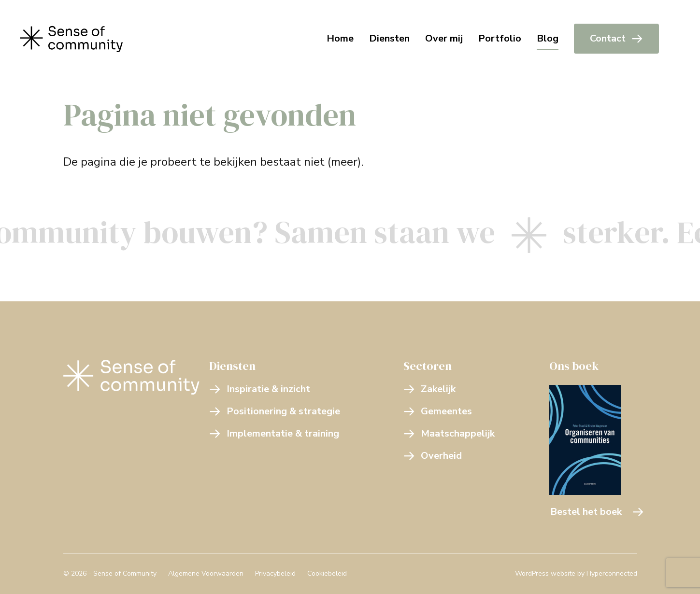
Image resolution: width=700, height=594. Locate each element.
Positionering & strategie (275, 411)
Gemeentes (438, 411)
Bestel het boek (597, 512)
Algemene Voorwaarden (206, 573)
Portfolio (500, 38)
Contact (616, 38)
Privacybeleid (275, 573)
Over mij (444, 38)
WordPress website (545, 573)
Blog (548, 38)
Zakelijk (429, 389)
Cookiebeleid (327, 573)
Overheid (433, 456)
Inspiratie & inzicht (260, 389)
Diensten (389, 38)
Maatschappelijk (449, 433)
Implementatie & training (274, 433)
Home (340, 38)
